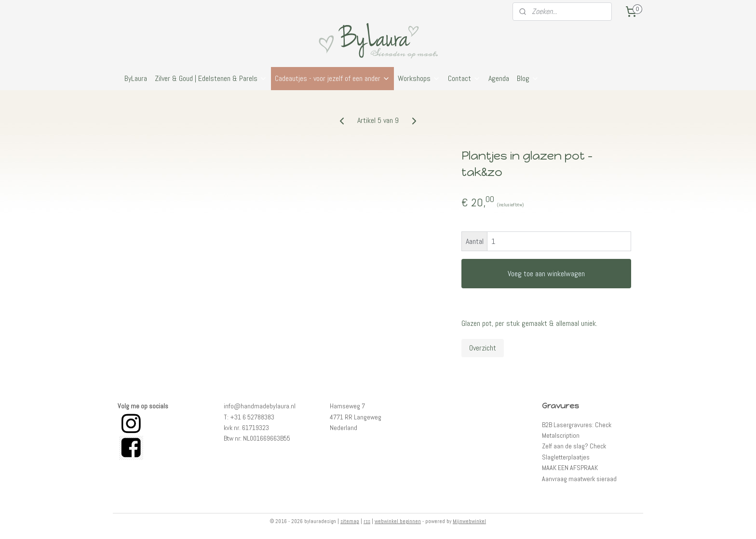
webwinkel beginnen (398, 521)
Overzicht (483, 348)
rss (367, 521)
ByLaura (136, 78)
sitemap (350, 521)
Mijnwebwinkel (469, 521)
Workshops (419, 78)
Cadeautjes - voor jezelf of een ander (332, 78)
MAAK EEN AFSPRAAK (570, 468)
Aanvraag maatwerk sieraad (579, 479)
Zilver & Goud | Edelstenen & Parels (211, 78)
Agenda (499, 78)
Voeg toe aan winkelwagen (546, 274)
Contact (464, 78)
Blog (528, 78)
